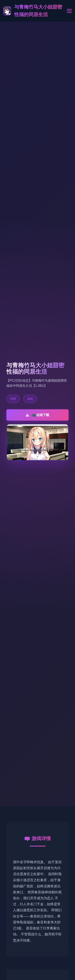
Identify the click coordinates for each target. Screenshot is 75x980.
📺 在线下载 (37, 415)
